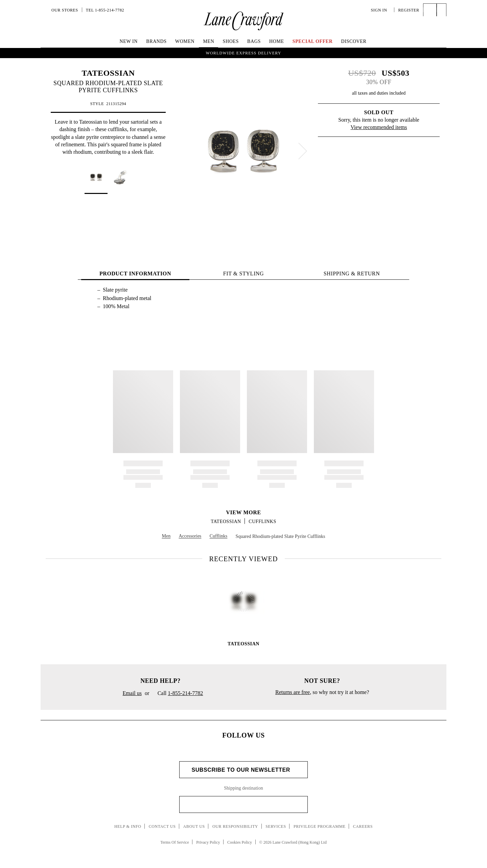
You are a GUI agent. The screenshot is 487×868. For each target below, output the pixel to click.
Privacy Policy (208, 842)
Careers (363, 826)
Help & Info (128, 826)
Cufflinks (262, 522)
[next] (303, 151)
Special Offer (313, 41)
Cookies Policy (240, 842)
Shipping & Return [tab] (352, 274)
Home (277, 41)
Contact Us (162, 826)
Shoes (231, 41)
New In (129, 41)
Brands (156, 41)
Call (178, 694)
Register (409, 10)
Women (185, 41)
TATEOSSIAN (108, 73)
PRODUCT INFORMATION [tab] (135, 274)
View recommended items (379, 127)
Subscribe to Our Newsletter (243, 770)
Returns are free (293, 692)
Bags (254, 41)
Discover (354, 41)
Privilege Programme (320, 826)
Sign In (381, 10)
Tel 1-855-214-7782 (105, 10)
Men (208, 41)
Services (276, 826)
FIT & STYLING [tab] (243, 274)
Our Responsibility (235, 826)
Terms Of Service (175, 842)
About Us (194, 826)
